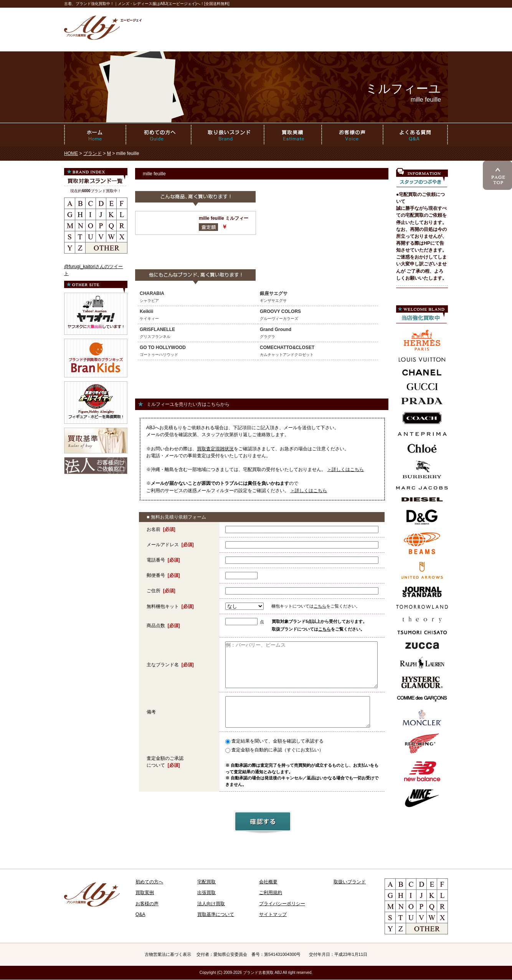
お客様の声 (147, 904)
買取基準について (216, 914)
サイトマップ (273, 914)
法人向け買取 (211, 904)
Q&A (140, 914)
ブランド (92, 153)
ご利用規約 (271, 893)
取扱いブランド (350, 882)
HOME (71, 153)
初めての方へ (149, 882)
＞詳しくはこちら (345, 469)
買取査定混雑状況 (215, 449)
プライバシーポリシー (282, 904)
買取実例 (145, 893)
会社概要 (268, 882)
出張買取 (206, 893)
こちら (320, 606)
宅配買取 (206, 882)
